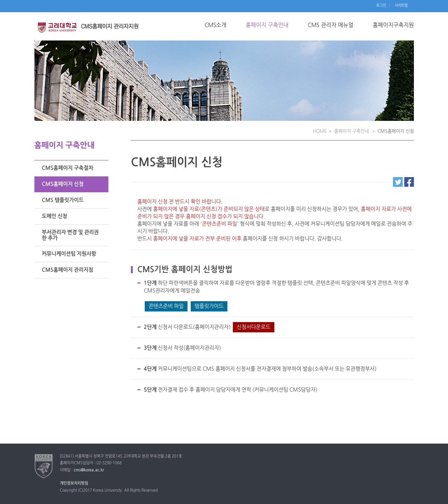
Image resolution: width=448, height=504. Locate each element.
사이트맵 (401, 5)
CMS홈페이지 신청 (63, 184)
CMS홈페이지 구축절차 (68, 168)
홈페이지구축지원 (393, 25)
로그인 (381, 5)
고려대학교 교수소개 (91, 30)
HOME (320, 131)
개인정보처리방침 (74, 483)
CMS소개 (215, 25)
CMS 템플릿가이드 (63, 200)
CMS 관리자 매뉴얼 (331, 25)
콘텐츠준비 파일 (166, 306)
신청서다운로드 (254, 327)
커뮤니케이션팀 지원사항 (69, 254)
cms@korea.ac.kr (89, 470)
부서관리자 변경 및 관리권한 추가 (70, 235)
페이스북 (409, 182)
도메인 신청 (55, 216)
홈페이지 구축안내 (267, 25)
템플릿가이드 (209, 306)
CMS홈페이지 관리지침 (68, 270)
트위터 (398, 182)
